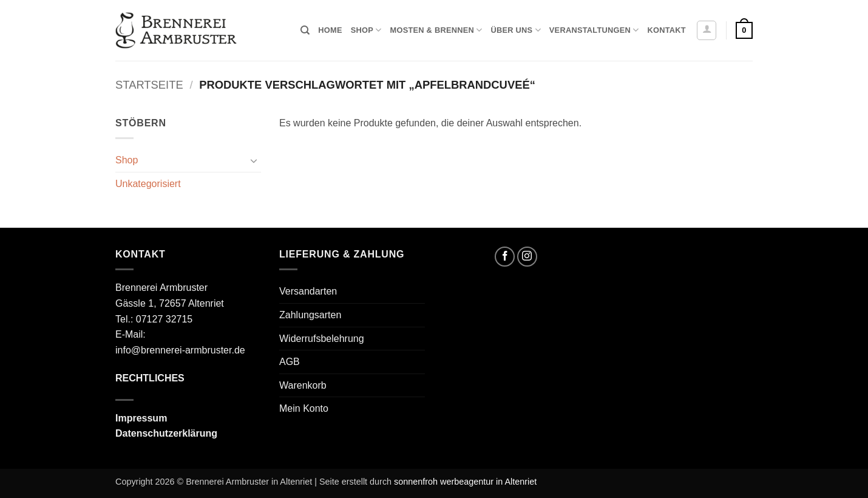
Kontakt (666, 30)
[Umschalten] (254, 160)
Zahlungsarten (310, 315)
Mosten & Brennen (436, 30)
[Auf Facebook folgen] (505, 257)
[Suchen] (305, 30)
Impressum (141, 418)
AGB (290, 362)
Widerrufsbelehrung (322, 339)
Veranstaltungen (594, 30)
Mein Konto (304, 408)
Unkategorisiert (148, 184)
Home (330, 30)
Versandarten (308, 291)
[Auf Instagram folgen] (527, 257)
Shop (366, 30)
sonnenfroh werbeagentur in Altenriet (465, 482)
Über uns (515, 30)
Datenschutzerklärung (166, 433)
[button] (707, 30)
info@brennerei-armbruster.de (180, 350)
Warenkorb (303, 385)
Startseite (149, 85)
